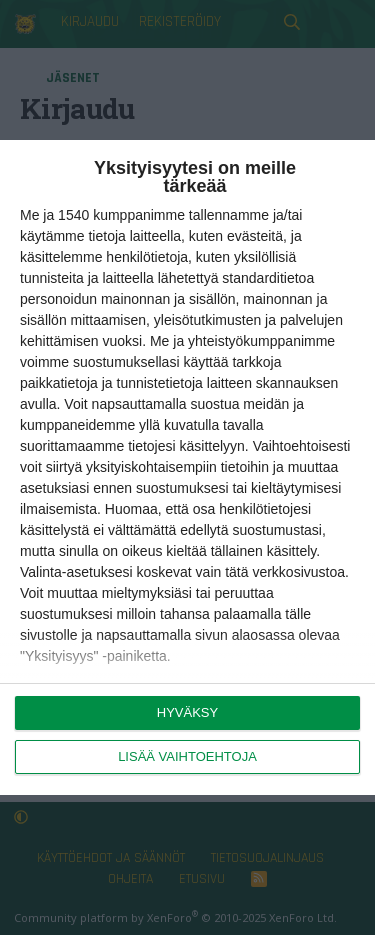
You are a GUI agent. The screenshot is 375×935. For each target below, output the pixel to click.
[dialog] (187, 467)
